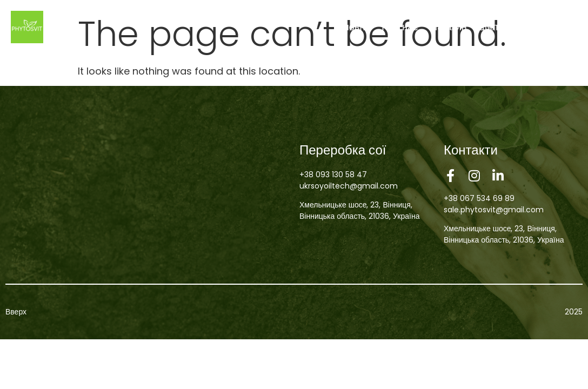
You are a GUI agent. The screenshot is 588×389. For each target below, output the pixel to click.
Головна (352, 27)
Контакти (556, 27)
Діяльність (502, 27)
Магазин (448, 27)
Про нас (400, 27)
